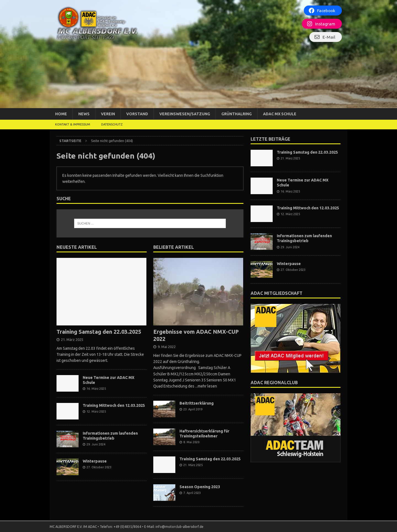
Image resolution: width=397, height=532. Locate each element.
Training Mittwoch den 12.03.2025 (114, 405)
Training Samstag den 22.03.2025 (99, 332)
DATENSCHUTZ (112, 124)
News (84, 114)
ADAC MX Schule (280, 114)
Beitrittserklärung (197, 403)
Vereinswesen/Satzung (185, 114)
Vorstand (137, 114)
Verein (108, 114)
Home (61, 114)
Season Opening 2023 (200, 487)
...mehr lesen (206, 386)
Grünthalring (237, 114)
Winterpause (95, 461)
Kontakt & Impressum (73, 124)
